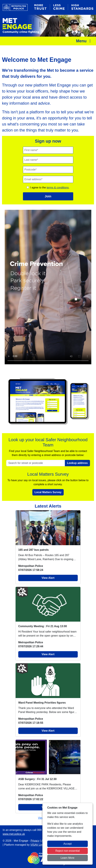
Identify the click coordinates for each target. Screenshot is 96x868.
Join (48, 196)
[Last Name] (48, 160)
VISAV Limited (39, 845)
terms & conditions (58, 188)
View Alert (48, 578)
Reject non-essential (68, 851)
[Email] (48, 179)
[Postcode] (48, 170)
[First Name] (48, 150)
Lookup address (77, 463)
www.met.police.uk (14, 834)
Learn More (68, 858)
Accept (68, 844)
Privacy (35, 841)
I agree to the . (50, 188)
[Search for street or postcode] (36, 463)
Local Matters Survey (48, 492)
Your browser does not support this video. (48, 287)
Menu (84, 41)
